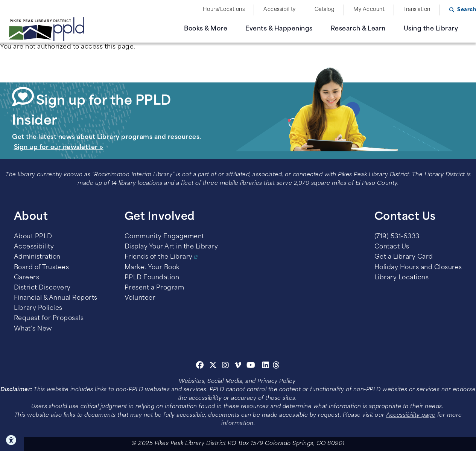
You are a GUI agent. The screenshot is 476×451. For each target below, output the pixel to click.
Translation (417, 10)
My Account (369, 10)
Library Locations (402, 278)
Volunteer (140, 298)
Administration (37, 257)
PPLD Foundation (152, 278)
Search (467, 10)
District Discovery (42, 288)
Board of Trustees (42, 268)
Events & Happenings (279, 29)
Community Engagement (164, 237)
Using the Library (431, 29)
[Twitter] (213, 366)
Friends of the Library (159, 257)
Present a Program (154, 288)
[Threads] (276, 366)
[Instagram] (227, 366)
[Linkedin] (266, 366)
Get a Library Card (404, 257)
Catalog (325, 10)
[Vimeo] (238, 366)
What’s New (33, 329)
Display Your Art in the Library (171, 247)
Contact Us (392, 247)
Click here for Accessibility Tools (12, 440)
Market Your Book (152, 268)
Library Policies (38, 308)
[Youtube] (251, 366)
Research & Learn (358, 29)
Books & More (206, 29)
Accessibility (280, 10)
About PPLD (33, 237)
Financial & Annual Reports (56, 298)
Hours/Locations (224, 10)
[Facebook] (200, 366)
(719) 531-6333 (397, 237)
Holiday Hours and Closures (418, 268)
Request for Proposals (49, 318)
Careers (27, 278)
